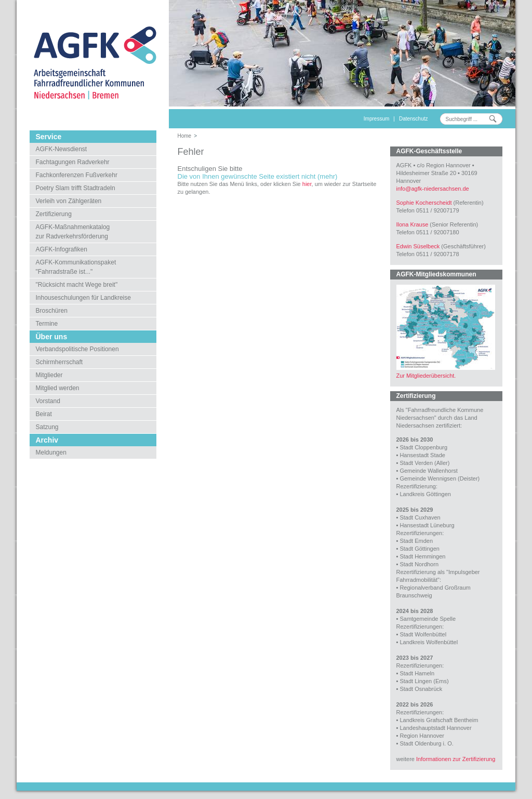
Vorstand (48, 401)
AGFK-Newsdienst (62, 149)
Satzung (47, 427)
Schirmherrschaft (59, 362)
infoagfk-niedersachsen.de (433, 189)
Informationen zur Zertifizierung (456, 759)
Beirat (44, 414)
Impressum (376, 119)
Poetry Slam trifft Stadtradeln (76, 188)
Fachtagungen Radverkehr (73, 162)
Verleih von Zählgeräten (69, 201)
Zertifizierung (54, 214)
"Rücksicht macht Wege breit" (77, 285)
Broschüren (52, 311)
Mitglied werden (58, 388)
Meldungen (51, 452)
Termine (47, 324)
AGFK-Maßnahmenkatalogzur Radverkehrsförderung (73, 232)
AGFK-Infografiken (62, 249)
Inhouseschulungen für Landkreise (83, 298)
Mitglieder (49, 375)
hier (307, 184)
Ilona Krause (413, 224)
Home (185, 136)
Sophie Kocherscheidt (424, 203)
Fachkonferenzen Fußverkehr (77, 175)
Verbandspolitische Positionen (77, 349)
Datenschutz (414, 119)
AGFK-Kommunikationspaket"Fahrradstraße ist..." (76, 267)
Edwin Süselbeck (418, 246)
